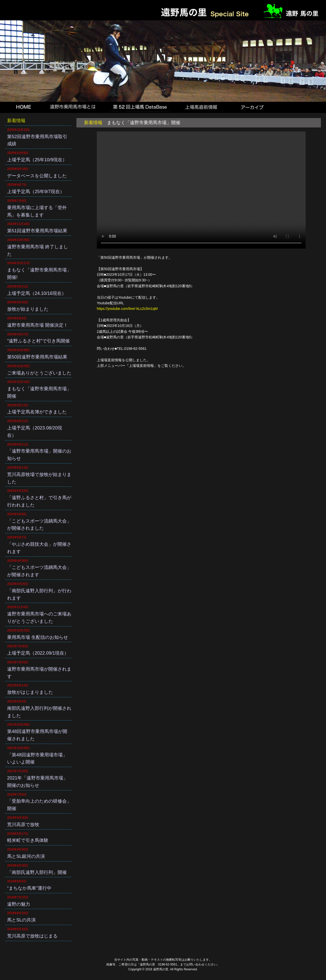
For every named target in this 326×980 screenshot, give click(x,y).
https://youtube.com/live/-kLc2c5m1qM (127, 309)
